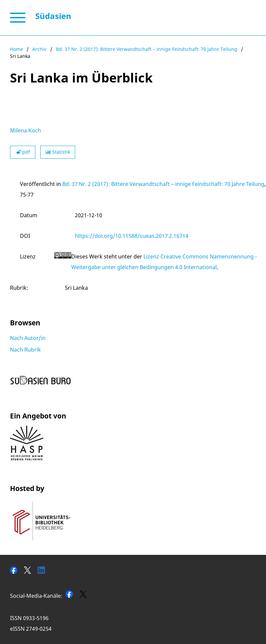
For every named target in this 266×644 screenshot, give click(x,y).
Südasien (53, 16)
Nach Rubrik (25, 350)
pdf (23, 152)
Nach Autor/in (28, 338)
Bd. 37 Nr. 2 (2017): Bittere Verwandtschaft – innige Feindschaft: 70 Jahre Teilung (147, 49)
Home (16, 49)
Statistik (58, 152)
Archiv (39, 49)
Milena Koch (25, 130)
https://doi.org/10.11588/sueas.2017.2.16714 (132, 236)
